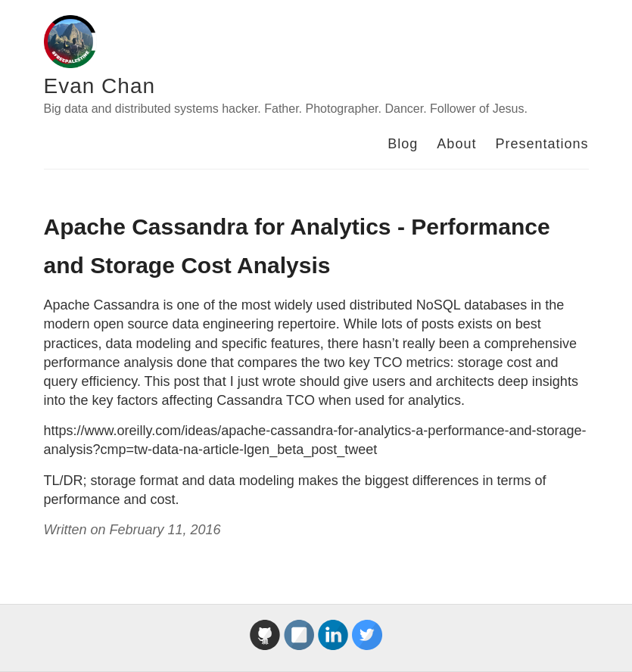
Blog (403, 144)
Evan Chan (100, 86)
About (456, 144)
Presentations (542, 144)
